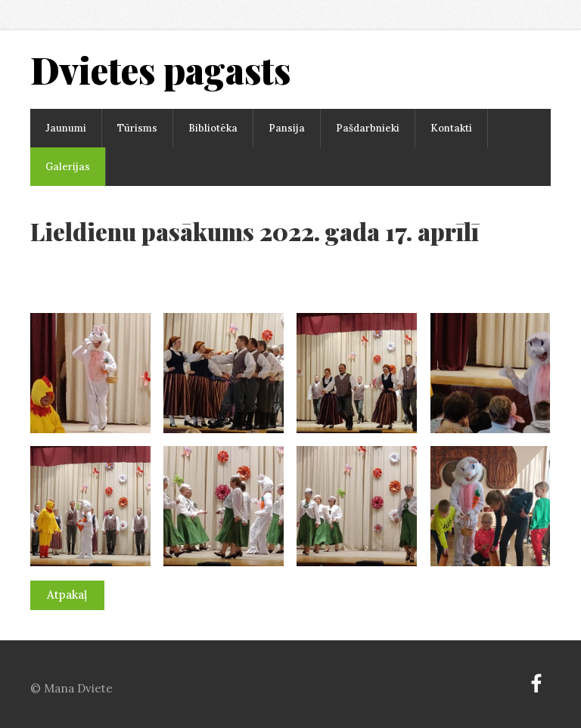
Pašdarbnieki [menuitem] (368, 128)
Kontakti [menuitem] (451, 128)
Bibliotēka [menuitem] (213, 128)
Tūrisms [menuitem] (137, 128)
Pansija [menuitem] (287, 128)
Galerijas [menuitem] (68, 167)
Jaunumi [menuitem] (66, 128)
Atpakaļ (67, 595)
